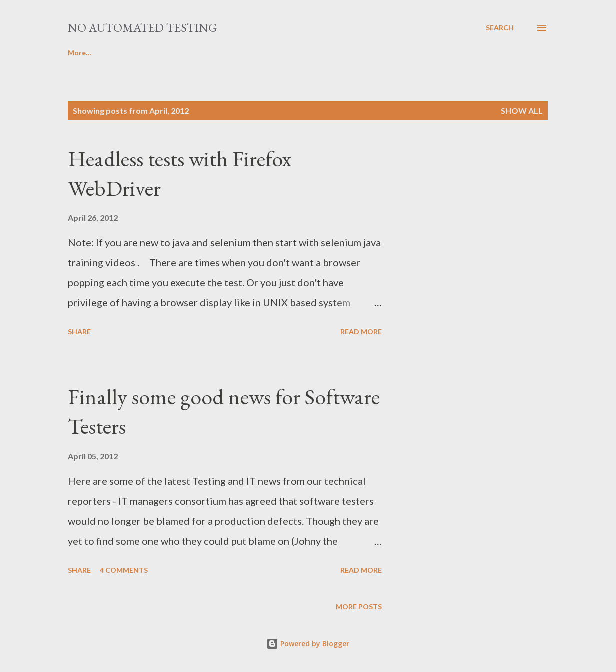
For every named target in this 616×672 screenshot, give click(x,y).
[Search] (500, 28)
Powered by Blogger (308, 644)
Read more (361, 332)
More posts (359, 607)
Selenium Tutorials (99, 53)
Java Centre (179, 53)
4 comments (124, 570)
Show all (522, 111)
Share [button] (79, 332)
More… (411, 53)
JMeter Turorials (256, 53)
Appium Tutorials (342, 53)
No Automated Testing (142, 28)
